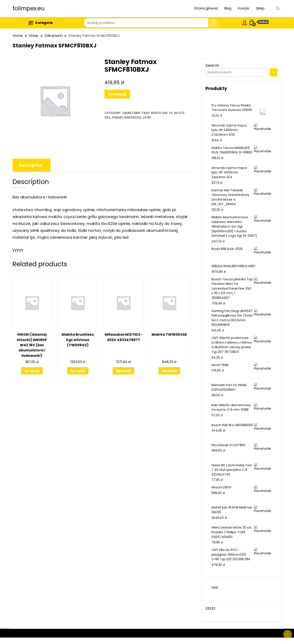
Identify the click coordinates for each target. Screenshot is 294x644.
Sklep (260, 8)
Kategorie (41, 23)
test (215, 587)
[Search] (273, 72)
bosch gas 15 (162, 113)
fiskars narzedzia (126, 117)
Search (212, 65)
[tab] (31, 165)
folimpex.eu (29, 8)
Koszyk (244, 8)
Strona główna (206, 8)
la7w (147, 117)
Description (31, 165)
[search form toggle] (278, 9)
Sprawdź (117, 94)
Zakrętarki (131, 113)
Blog (228, 8)
